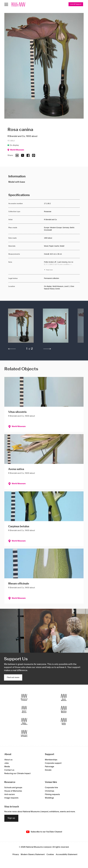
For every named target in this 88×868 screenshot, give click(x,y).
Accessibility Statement (67, 855)
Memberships (51, 760)
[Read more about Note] (62, 266)
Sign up (11, 818)
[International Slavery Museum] (24, 710)
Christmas (50, 791)
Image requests (11, 798)
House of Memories (13, 791)
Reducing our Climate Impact (17, 774)
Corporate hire (51, 788)
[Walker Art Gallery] (24, 722)
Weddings (49, 798)
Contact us (9, 770)
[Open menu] (6, 5)
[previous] (12, 349)
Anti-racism (10, 795)
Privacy (16, 855)
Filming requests (52, 795)
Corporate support (53, 763)
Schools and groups (13, 788)
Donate (48, 770)
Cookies (50, 855)
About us (8, 760)
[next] (47, 349)
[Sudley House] (64, 722)
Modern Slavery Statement (33, 855)
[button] (21, 327)
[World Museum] (64, 698)
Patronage (49, 767)
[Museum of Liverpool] (24, 698)
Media (7, 767)
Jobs (7, 763)
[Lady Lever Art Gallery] (24, 734)
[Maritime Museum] (64, 710)
